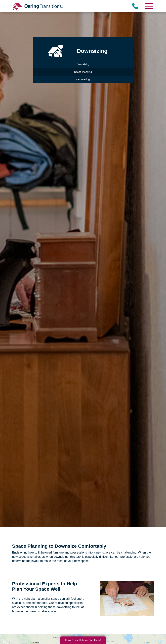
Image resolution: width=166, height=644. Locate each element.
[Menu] (149, 6)
